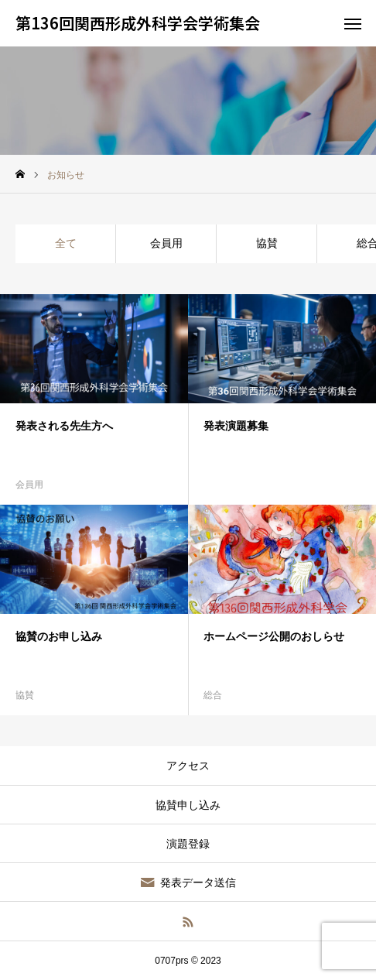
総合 (213, 695)
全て (66, 243)
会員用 (166, 243)
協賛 (267, 243)
